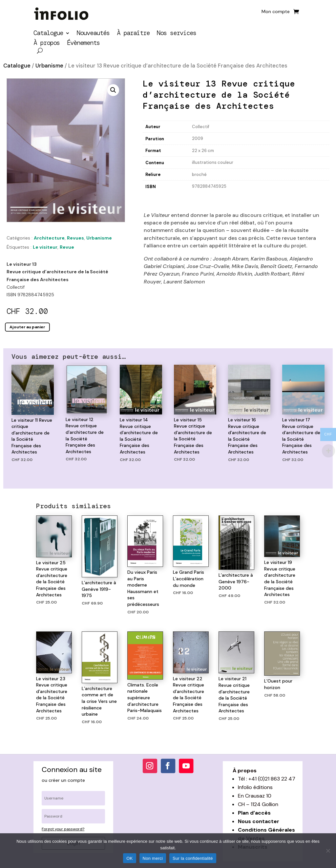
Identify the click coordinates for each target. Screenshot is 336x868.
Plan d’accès (254, 813)
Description (157, 197)
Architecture (49, 238)
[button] (113, 90)
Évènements (83, 44)
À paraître (133, 34)
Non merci (153, 858)
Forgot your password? (63, 829)
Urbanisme (49, 66)
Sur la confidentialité (193, 858)
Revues (75, 238)
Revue (67, 247)
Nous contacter (259, 821)
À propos (47, 44)
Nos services (177, 34)
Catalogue (48, 34)
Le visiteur (45, 247)
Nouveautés (93, 34)
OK (129, 858)
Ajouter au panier (27, 327)
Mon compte (276, 12)
